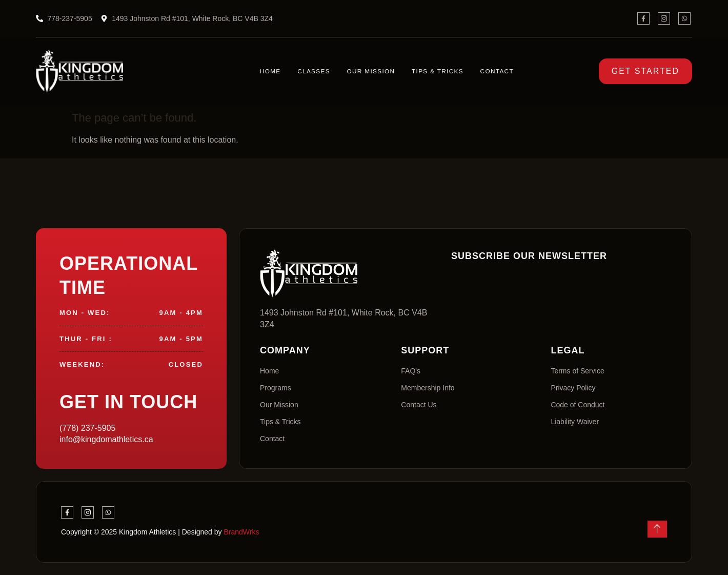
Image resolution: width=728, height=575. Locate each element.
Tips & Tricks (434, 72)
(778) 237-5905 (87, 428)
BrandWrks (241, 532)
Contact (493, 72)
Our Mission (367, 72)
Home (269, 72)
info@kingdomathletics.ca (106, 439)
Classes (311, 72)
